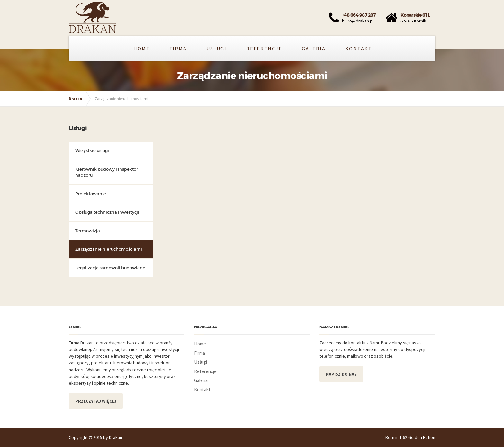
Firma (178, 49)
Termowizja (88, 231)
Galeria (314, 49)
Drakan (75, 98)
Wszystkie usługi (92, 151)
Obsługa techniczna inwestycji (107, 212)
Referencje (264, 49)
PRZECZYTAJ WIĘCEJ (96, 401)
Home (142, 49)
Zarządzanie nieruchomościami (109, 249)
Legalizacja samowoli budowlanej (111, 268)
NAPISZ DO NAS (341, 374)
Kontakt (359, 49)
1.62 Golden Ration (417, 437)
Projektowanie (91, 194)
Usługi (216, 49)
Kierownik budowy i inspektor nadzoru (107, 172)
